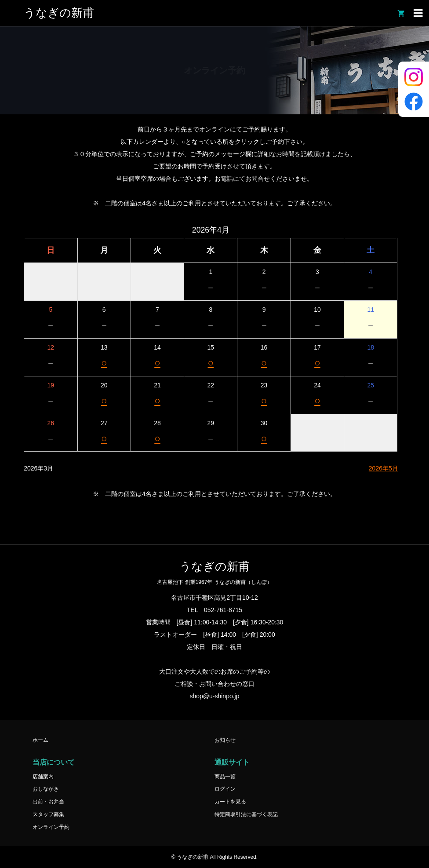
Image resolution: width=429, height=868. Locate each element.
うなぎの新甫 (59, 13)
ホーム (40, 740)
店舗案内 (43, 777)
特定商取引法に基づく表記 (246, 814)
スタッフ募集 (48, 814)
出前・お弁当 (48, 802)
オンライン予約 (51, 827)
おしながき (46, 789)
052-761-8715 (223, 610)
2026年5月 (384, 468)
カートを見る (230, 802)
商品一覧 (225, 777)
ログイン (225, 789)
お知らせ (225, 740)
